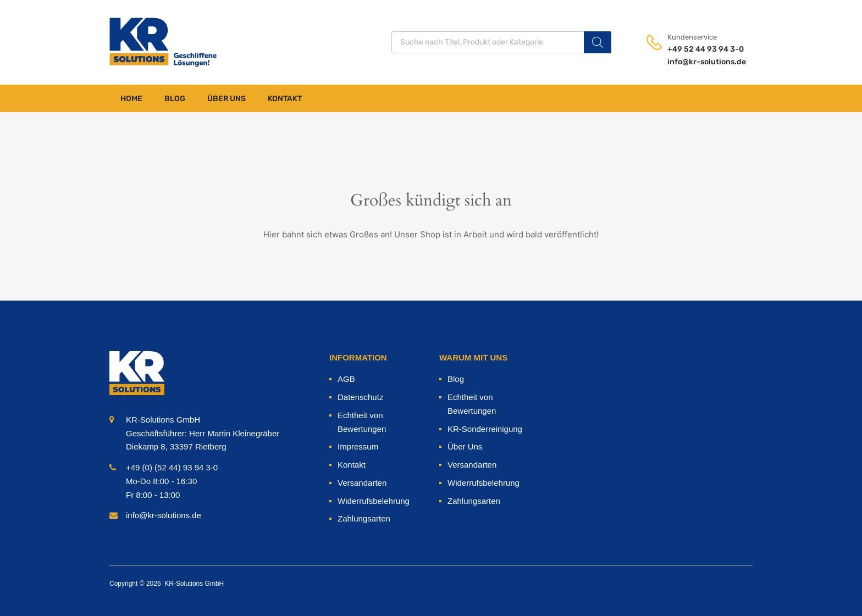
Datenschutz (360, 397)
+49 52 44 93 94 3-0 (694, 49)
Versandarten (362, 483)
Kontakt (285, 99)
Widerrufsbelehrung (374, 501)
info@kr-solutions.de (694, 62)
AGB (346, 379)
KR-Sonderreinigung (485, 429)
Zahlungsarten (364, 518)
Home (131, 99)
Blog (175, 99)
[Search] (598, 42)
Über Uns (226, 99)
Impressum (358, 446)
